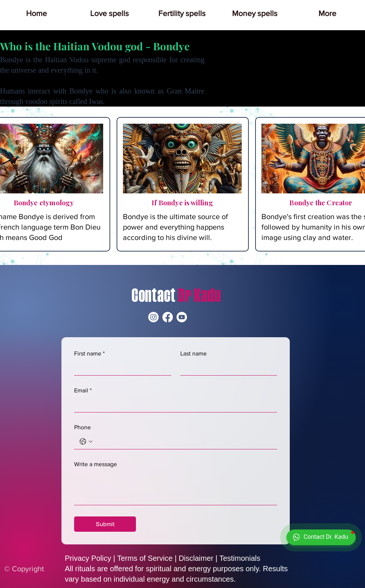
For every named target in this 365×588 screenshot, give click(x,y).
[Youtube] (182, 317)
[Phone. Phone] (183, 442)
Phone (82, 427)
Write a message (96, 464)
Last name (193, 353)
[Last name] (227, 368)
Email (83, 391)
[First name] (120, 368)
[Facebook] (168, 317)
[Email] (173, 405)
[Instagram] (153, 317)
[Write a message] (176, 488)
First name (89, 354)
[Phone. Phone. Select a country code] (86, 442)
